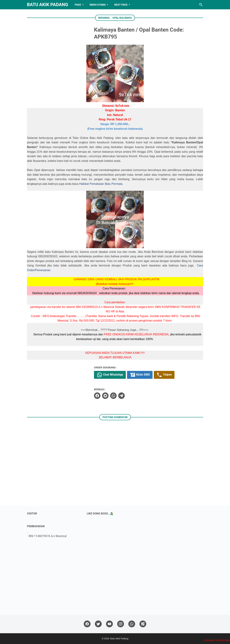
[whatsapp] (113, 396)
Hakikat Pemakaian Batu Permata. (101, 184)
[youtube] (109, 624)
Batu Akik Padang (48, 5)
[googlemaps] (143, 624)
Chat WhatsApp (110, 375)
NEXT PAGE (121, 5)
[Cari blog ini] (201, 5)
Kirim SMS (140, 375)
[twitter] (105, 396)
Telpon (164, 375)
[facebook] (97, 396)
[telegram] (121, 396)
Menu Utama (98, 5)
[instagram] (121, 624)
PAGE (78, 5)
